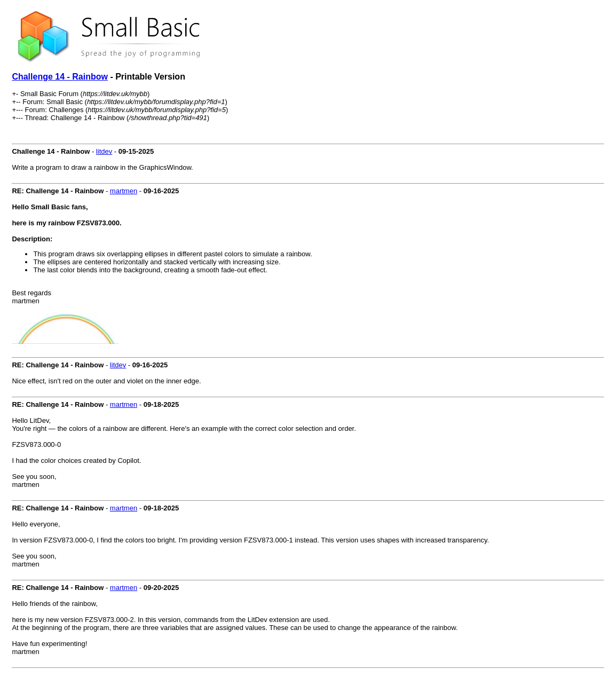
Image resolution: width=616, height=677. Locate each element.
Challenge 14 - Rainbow (60, 77)
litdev (104, 151)
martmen (124, 191)
